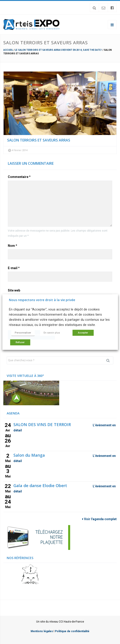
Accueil (8, 50)
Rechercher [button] (110, 360)
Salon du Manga (29, 455)
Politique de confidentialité (72, 631)
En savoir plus (52, 333)
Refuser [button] (20, 342)
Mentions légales (42, 631)
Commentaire (19, 177)
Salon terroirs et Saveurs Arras (39, 140)
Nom (13, 246)
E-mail (14, 268)
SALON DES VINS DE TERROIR (42, 424)
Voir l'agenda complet (99, 519)
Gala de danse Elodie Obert (40, 486)
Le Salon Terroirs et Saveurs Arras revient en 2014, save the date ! (58, 50)
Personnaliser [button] (23, 333)
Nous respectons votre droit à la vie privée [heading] (42, 300)
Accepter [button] (83, 333)
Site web (14, 290)
